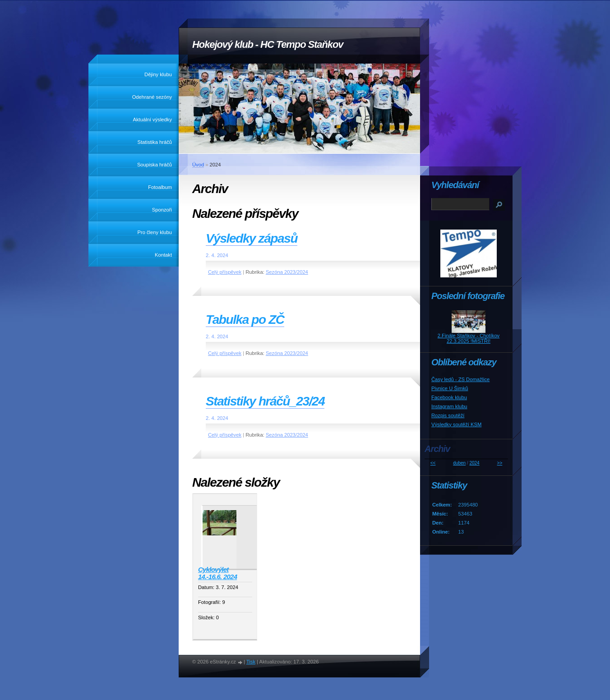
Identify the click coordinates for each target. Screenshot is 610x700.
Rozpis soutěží (448, 415)
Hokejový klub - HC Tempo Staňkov (268, 44)
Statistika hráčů (155, 142)
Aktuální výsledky (152, 120)
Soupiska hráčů (155, 165)
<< (433, 463)
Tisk (251, 662)
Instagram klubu (449, 406)
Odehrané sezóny (152, 97)
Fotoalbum (160, 187)
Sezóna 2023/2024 (287, 272)
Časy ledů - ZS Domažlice (460, 379)
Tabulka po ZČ (245, 320)
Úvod (198, 165)
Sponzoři (162, 210)
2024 (474, 463)
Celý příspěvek (225, 272)
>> (500, 463)
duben (459, 463)
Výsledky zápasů (252, 238)
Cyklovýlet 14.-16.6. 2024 (217, 573)
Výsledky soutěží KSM (456, 424)
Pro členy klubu (155, 232)
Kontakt (163, 255)
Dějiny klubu (158, 74)
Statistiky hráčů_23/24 (265, 401)
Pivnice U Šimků (450, 388)
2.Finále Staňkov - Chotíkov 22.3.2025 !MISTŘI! (469, 338)
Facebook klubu (449, 397)
